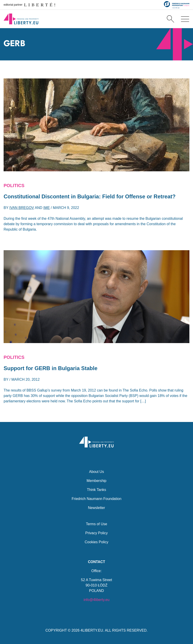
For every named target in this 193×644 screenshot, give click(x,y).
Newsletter (96, 508)
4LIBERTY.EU (92, 630)
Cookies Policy (97, 542)
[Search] (170, 19)
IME (46, 208)
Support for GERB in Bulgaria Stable (51, 368)
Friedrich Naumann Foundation (97, 499)
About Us (96, 472)
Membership (96, 481)
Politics (14, 186)
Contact (96, 562)
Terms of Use (96, 524)
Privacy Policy (96, 533)
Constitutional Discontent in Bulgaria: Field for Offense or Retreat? (90, 196)
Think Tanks (96, 490)
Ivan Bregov (22, 208)
